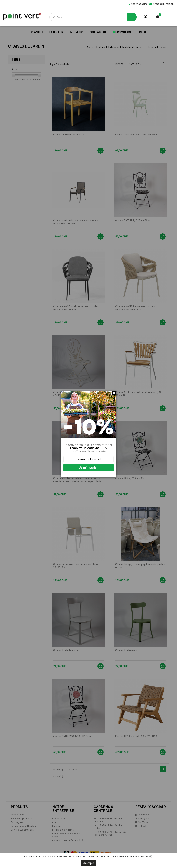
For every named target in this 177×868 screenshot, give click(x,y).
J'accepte (88, 863)
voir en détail (144, 857)
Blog (143, 32)
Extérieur (56, 32)
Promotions (124, 32)
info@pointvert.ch (163, 4)
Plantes (37, 32)
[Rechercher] (93, 17)
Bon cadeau (98, 32)
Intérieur (76, 32)
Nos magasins (139, 4)
